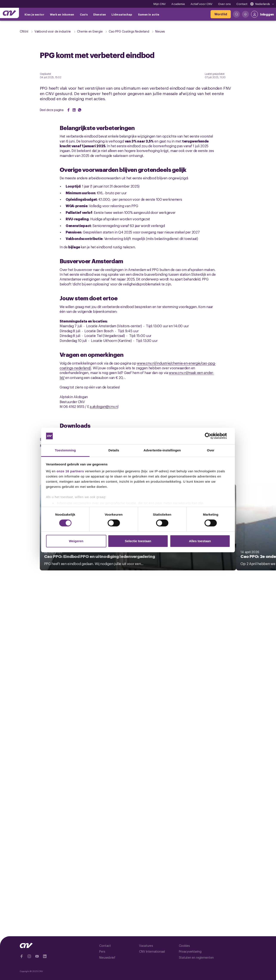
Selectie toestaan (138, 541)
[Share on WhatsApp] (80, 110)
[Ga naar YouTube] (37, 956)
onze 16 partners (70, 471)
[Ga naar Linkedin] (45, 956)
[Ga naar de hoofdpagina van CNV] (9, 13)
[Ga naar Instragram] (29, 956)
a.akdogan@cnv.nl (104, 406)
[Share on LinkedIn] (74, 110)
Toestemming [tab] (65, 450)
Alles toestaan (200, 541)
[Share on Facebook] (68, 110)
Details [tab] (114, 450)
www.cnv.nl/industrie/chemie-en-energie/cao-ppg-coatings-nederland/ (138, 365)
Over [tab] (211, 450)
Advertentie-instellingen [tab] (162, 450)
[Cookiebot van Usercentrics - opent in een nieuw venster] (211, 436)
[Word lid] (221, 14)
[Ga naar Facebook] (22, 956)
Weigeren (76, 541)
